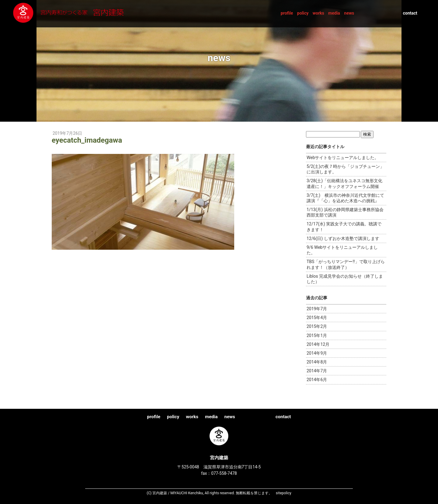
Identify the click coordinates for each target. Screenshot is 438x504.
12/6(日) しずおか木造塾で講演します (343, 238)
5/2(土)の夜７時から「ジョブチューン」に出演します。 (345, 169)
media (334, 13)
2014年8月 (317, 362)
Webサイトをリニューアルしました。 (343, 158)
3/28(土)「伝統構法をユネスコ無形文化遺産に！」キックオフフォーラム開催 (344, 183)
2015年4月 (317, 318)
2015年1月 (317, 335)
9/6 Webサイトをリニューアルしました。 (342, 250)
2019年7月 (317, 309)
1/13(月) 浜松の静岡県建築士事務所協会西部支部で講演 (345, 212)
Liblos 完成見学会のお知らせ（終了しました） (345, 279)
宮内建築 (74, 13)
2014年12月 (318, 344)
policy (303, 13)
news (349, 13)
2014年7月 (317, 371)
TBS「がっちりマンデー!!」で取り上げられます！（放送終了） (346, 264)
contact (410, 13)
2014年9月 (317, 353)
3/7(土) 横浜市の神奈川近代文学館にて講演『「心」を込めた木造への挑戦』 (345, 198)
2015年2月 (317, 326)
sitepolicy (284, 493)
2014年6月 (317, 380)
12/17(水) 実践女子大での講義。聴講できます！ (344, 227)
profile (287, 13)
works (318, 13)
